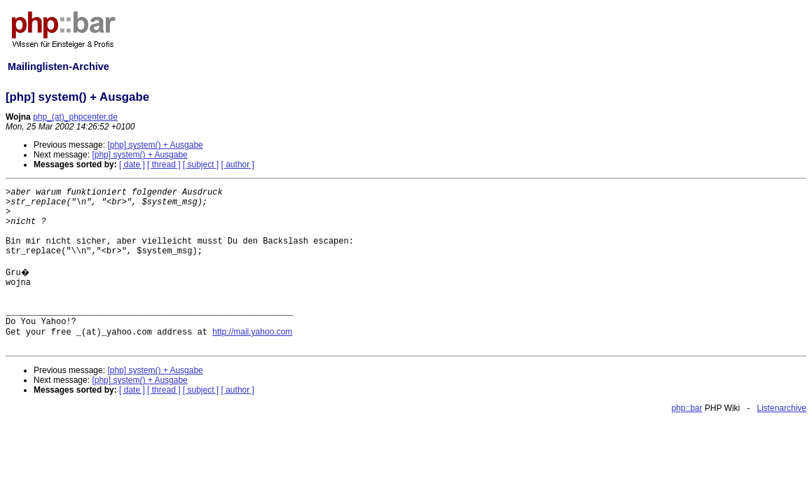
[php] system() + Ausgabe (155, 145)
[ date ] (132, 164)
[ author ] (238, 164)
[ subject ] (201, 164)
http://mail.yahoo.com (252, 332)
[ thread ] (164, 164)
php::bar (687, 408)
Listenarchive (782, 408)
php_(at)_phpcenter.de (75, 117)
